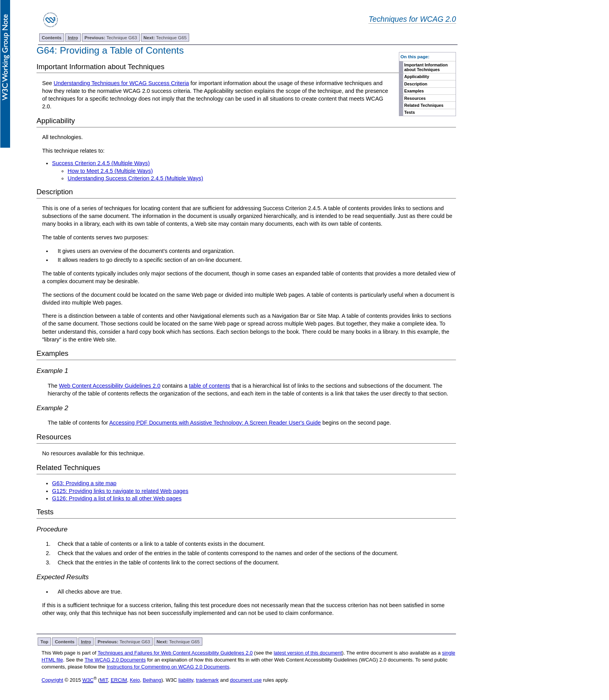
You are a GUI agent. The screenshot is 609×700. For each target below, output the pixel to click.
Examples (414, 91)
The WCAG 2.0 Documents (115, 660)
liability (186, 680)
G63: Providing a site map (84, 483)
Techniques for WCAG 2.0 (412, 19)
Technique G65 (165, 37)
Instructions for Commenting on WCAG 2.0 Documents (168, 667)
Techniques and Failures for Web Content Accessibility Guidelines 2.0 (175, 653)
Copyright (52, 680)
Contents (52, 37)
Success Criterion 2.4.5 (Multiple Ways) (101, 163)
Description (416, 84)
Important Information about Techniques (426, 67)
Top (44, 642)
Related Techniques (424, 105)
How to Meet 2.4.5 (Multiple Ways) (110, 171)
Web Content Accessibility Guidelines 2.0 (110, 386)
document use (246, 680)
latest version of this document (308, 653)
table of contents (210, 386)
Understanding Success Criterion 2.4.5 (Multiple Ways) (135, 178)
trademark (208, 680)
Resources (415, 98)
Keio (135, 680)
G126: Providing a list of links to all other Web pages (117, 498)
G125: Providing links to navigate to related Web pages (120, 491)
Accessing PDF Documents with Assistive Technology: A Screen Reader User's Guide (215, 423)
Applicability (417, 77)
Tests (410, 112)
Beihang (152, 680)
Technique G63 (111, 37)
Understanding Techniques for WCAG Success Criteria (121, 83)
